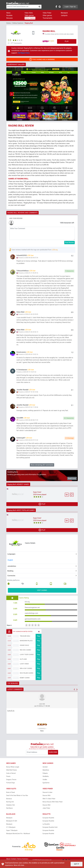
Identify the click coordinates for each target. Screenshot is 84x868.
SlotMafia (46, 781)
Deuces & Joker (48, 797)
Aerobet (45, 772)
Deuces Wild (47, 800)
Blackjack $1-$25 (12, 826)
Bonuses (10, 18)
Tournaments (48, 18)
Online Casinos (30, 18)
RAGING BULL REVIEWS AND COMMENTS (22, 213)
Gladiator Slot (11, 810)
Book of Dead (11, 797)
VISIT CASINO (42, 595)
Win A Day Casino (26, 673)
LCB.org (55, 250)
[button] (12, 94)
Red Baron (10, 813)
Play (38, 641)
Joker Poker (46, 813)
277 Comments (16, 43)
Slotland (23, 664)
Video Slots (29, 13)
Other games (47, 15)
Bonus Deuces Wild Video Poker (53, 807)
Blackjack (64, 13)
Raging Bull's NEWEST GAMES (18, 489)
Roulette (9, 15)
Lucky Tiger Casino (27, 659)
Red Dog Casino (25, 655)
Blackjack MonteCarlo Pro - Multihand (18, 838)
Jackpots (64, 15)
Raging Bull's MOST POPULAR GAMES (21, 515)
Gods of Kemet (11, 778)
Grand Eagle (25, 650)
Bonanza (9, 804)
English (10, 565)
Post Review (69, 242)
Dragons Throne (11, 784)
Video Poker (47, 13)
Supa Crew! (37, 497)
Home (9, 23)
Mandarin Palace (26, 646)
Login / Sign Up (70, 7)
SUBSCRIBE (53, 757)
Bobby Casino (25, 683)
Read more (72, 483)
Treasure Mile (25, 641)
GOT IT (77, 864)
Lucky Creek (24, 669)
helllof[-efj (11, 716)
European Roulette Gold (50, 832)
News (8, 13)
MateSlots (46, 775)
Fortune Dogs (11, 788)
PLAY (67, 41)
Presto (8, 781)
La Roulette (46, 829)
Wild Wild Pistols (12, 775)
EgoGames (46, 788)
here (23, 865)
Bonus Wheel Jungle (13, 772)
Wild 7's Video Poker (49, 804)
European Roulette (48, 823)
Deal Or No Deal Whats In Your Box (17, 800)
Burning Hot (10, 807)
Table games (29, 15)
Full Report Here (24, 53)
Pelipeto (45, 778)
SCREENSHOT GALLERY (16, 64)
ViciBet (45, 784)
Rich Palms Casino (27, 678)
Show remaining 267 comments (42, 469)
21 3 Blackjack (11, 832)
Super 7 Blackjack (12, 835)
